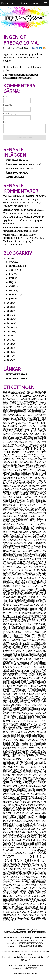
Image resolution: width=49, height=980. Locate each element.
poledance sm (20, 512)
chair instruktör (17, 601)
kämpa (38, 435)
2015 (9, 340)
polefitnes (18, 681)
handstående (26, 684)
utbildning (41, 547)
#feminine (9, 409)
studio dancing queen (24, 859)
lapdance (42, 784)
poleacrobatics (39, 690)
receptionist (29, 744)
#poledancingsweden (14, 671)
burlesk (42, 809)
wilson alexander (25, 409)
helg (18, 631)
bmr (32, 435)
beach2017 (41, 443)
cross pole (9, 514)
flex (6, 480)
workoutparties (12, 642)
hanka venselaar (12, 584)
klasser (36, 801)
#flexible (41, 769)
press (34, 519)
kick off (15, 876)
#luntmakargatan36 (37, 525)
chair (43, 846)
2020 (9, 319)
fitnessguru (10, 763)
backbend (8, 703)
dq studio (11, 455)
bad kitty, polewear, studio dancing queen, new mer (24, 834)
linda (14, 755)
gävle (43, 709)
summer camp (27, 804)
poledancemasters (12, 884)
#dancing (35, 503)
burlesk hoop (24, 668)
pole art (20, 507)
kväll (41, 660)
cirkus (26, 773)
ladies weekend (19, 910)
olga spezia (30, 646)
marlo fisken (19, 757)
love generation (12, 878)
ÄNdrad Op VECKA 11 (32, 210)
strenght (14, 738)
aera (28, 649)
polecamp (24, 796)
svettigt (8, 634)
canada (34, 405)
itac (44, 395)
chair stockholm (37, 817)
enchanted (31, 708)
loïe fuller (21, 438)
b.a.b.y (20, 588)
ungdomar (14, 916)
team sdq (37, 706)
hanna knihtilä (38, 587)
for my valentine (23, 440)
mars (12, 291)
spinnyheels (9, 623)
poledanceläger (38, 673)
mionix (43, 432)
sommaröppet (12, 504)
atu (22, 900)
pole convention (28, 735)
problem (37, 411)
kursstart (14, 796)
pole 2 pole (20, 522)
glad (44, 411)
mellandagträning (29, 919)
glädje (43, 688)
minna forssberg (11, 595)
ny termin (15, 787)
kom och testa (38, 506)
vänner (7, 891)
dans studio (29, 842)
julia (6, 873)
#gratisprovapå (33, 561)
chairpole (41, 750)
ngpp (31, 719)
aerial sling (17, 773)
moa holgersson (36, 592)
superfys (42, 598)
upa (44, 698)
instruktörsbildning (14, 499)
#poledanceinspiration (15, 525)
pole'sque (31, 441)
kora (44, 444)
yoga (26, 754)
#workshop (27, 831)
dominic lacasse (38, 440)
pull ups (15, 646)
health (8, 433)
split (31, 723)
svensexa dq (33, 755)
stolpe (43, 498)
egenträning (30, 820)
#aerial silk (32, 498)
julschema (9, 631)
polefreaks (9, 446)
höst (29, 757)
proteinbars (40, 685)
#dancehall (24, 712)
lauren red (33, 438)
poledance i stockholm (22, 458)
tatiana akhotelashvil (35, 900)
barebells (10, 588)
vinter (33, 704)
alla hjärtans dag (26, 528)
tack (44, 588)
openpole (14, 546)
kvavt (16, 903)
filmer (37, 633)
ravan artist (34, 422)
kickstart (8, 443)
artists (25, 674)
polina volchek (25, 728)
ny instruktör (24, 600)
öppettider (9, 622)
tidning (35, 560)
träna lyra (25, 606)
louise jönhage (16, 754)
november (29, 433)
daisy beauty (9, 685)
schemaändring (39, 476)
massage (8, 585)
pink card (41, 687)
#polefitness (32, 522)
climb (22, 646)
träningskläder (13, 530)
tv (10, 480)
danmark (33, 549)
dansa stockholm (28, 769)
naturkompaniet (12, 654)
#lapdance (41, 708)
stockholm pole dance (31, 515)
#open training (10, 463)
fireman (8, 701)
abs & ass (41, 538)
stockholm (23, 846)
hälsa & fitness (13, 568)
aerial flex (40, 822)
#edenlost (16, 865)
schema (42, 463)
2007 (9, 360)
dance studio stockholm (27, 848)
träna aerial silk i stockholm (18, 798)
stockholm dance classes (33, 619)
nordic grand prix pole (15, 815)
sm (44, 836)
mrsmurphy (41, 918)
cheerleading (27, 891)
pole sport (33, 477)
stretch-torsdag (24, 446)
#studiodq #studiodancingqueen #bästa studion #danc (24, 637)
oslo (19, 636)
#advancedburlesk (13, 641)
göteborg (41, 739)
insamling (21, 615)
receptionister (33, 588)
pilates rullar (38, 425)
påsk (30, 809)
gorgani (29, 411)
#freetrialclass (38, 644)
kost (44, 642)
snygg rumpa (22, 660)
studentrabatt (12, 560)
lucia (38, 916)
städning (29, 898)
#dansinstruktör (21, 520)
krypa (32, 406)
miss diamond (39, 911)
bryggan (13, 655)
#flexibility (34, 811)
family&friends (12, 517)
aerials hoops (10, 736)
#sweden (19, 542)
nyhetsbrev (21, 741)
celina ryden (17, 611)
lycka (24, 620)
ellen (34, 703)
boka (34, 776)
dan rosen (41, 731)
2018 (9, 327)
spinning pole (31, 736)
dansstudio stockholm (28, 463)
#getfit (12, 728)
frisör (43, 601)
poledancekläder (30, 403)
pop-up (43, 733)
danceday (8, 649)
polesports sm (39, 787)
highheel (41, 735)
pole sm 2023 (9, 682)
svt (36, 622)
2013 (9, 348)
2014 (9, 344)
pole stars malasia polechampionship (24, 413)
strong (29, 622)
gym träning (39, 536)
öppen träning (21, 493)
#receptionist (33, 601)
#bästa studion (28, 455)
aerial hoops (26, 482)
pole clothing (19, 749)
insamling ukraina (31, 655)
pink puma (37, 798)
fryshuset (8, 577)
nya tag (7, 687)
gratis (23, 817)
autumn (42, 620)
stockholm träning (13, 430)
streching (41, 398)
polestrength (35, 795)
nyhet (7, 790)
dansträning (35, 693)
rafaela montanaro (37, 539)
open (44, 768)
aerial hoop (9, 844)
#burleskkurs (17, 871)
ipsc (44, 762)
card (26, 425)
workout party (24, 658)
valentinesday (39, 658)
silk (44, 806)
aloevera (35, 884)
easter (16, 701)
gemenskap (27, 541)
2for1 (36, 446)
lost (18, 900)
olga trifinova (39, 684)
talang (19, 633)
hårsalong (18, 433)
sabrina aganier (38, 427)
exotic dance (40, 871)
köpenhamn (25, 703)
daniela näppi (22, 746)
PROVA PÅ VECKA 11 (34, 217)
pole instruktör (11, 509)
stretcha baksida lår (29, 400)
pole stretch (23, 495)
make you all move (22, 752)
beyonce (7, 646)
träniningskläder (18, 868)
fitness (22, 472)
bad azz (17, 919)
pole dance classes (31, 642)
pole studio (24, 506)
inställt (42, 549)
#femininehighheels (21, 617)
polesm (30, 771)
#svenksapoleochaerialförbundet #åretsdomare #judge (24, 421)
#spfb (43, 417)
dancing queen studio (36, 466)
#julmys (25, 560)
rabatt (38, 765)
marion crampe (16, 870)
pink (6, 806)
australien (9, 538)
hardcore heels (32, 611)
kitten (29, 749)
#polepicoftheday (38, 696)
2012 (9, 352)
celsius (42, 663)
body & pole (18, 820)
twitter (28, 579)
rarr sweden (9, 921)
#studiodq (39, 850)
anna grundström (34, 569)
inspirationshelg (12, 590)
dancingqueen (18, 501)
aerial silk (17, 842)
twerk (38, 509)
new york (41, 577)
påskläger (8, 919)
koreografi (32, 657)
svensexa (31, 512)
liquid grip (29, 685)
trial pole (37, 395)
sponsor (21, 736)
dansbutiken (40, 906)
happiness (41, 868)
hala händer (40, 873)
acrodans (17, 628)
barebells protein (12, 709)
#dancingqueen (39, 490)
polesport (36, 835)
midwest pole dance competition (30, 913)
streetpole (36, 617)
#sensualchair (29, 679)
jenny (33, 520)
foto (38, 580)
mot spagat (25, 876)
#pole (25, 841)
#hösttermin (10, 731)
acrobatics (27, 584)
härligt (8, 741)
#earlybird (31, 443)
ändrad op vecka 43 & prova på (24, 165)
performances (39, 749)
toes (6, 870)
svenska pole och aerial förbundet (20, 715)
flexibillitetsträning (35, 730)
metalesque (9, 900)
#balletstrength (38, 606)
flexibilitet (40, 469)
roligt (33, 739)
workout (23, 552)
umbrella (9, 492)
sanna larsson (27, 784)
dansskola (41, 512)
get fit (13, 436)
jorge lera (33, 660)
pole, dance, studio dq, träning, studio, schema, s (24, 461)
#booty (21, 763)
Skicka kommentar (25, 138)
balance (7, 773)
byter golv (9, 704)
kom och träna (11, 482)
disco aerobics (23, 582)
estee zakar (36, 903)
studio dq (34, 449)
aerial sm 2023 (38, 573)
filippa (16, 739)
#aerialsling (23, 519)
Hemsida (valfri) (10, 114)
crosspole (27, 479)
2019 (9, 323)
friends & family (31, 523)
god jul (11, 539)
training (9, 495)
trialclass (37, 647)
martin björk (39, 865)
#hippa (11, 776)
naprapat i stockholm (13, 614)
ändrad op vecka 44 (17, 160)
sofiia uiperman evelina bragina (19, 394)
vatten (43, 446)
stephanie (8, 679)
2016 (9, 336)
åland (26, 533)
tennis (39, 402)
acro (28, 835)
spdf (9, 636)
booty (22, 484)
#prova (11, 657)
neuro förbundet (12, 620)
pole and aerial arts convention (24, 888)
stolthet (8, 666)
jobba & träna (34, 781)
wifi (22, 395)
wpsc (9, 615)
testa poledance (38, 533)
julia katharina (22, 435)
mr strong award (30, 878)
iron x (6, 796)
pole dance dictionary (23, 911)
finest (28, 706)
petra (40, 838)
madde (36, 429)
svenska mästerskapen (28, 492)
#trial (38, 585)
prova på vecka (39, 757)
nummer (42, 919)
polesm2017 (36, 698)
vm (15, 555)
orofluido (29, 871)
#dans (35, 809)
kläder (14, 526)
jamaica (19, 887)
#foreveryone (10, 429)
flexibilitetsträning (13, 485)
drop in (22, 918)
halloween (40, 558)
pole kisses (29, 681)
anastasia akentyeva (14, 700)
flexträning (40, 669)
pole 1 (19, 413)
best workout (25, 558)
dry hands (41, 714)
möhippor (22, 812)
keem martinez (30, 682)
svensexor (41, 528)
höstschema (24, 503)
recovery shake (34, 444)
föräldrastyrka (22, 886)
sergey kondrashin (32, 887)
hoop (29, 800)
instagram (27, 536)
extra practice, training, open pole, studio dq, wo (24, 802)
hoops (6, 477)
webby (20, 450)
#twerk (42, 746)
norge (17, 744)
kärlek (24, 739)
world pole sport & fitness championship (24, 782)
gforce (35, 879)
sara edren (23, 881)
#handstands (9, 746)
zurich (22, 531)
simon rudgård (32, 733)
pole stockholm (33, 472)
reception (41, 520)
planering (26, 884)
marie (43, 781)
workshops (9, 809)
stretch (15, 823)
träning (32, 841)
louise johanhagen (18, 690)
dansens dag (22, 704)
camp (7, 823)
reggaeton (22, 406)
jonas (20, 424)
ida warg (37, 541)
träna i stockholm (25, 822)
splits (36, 663)
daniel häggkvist (32, 485)
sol (20, 738)
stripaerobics (26, 546)
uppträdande (30, 830)
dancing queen (34, 452)
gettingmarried (12, 425)
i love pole (28, 765)
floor (23, 771)
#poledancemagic (12, 769)
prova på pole (39, 479)
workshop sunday (22, 557)
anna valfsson (15, 609)
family (27, 647)
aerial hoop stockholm (17, 565)
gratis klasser (20, 717)
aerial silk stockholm (20, 490)
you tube (18, 714)
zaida (38, 628)
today (6, 892)
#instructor (25, 526)
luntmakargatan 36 (19, 795)
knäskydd (15, 883)
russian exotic (29, 609)
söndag (42, 503)
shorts (27, 902)
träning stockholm (37, 819)
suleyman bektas (21, 577)
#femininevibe (20, 781)
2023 (9, 307)
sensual (36, 565)
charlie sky (34, 692)
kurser (7, 831)
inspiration (10, 496)
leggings (9, 413)
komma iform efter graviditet (19, 894)
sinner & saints (27, 580)
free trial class (31, 623)
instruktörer (30, 838)
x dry (43, 408)
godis (39, 894)
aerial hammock (38, 668)
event (38, 534)
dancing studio (18, 460)
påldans (42, 622)
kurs (11, 836)
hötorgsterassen (38, 905)
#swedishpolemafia (27, 596)
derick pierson (11, 735)
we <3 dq (8, 628)
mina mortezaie (27, 595)
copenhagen (25, 587)
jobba (7, 526)
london (14, 484)
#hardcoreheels (20, 719)
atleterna (32, 868)
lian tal (15, 395)
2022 (9, 311)
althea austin (30, 687)
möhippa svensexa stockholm (31, 788)
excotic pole (10, 450)
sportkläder (9, 397)
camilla (15, 684)
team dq (42, 736)
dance (7, 465)
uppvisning (20, 825)
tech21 (43, 429)
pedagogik (9, 908)
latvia (6, 913)
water (31, 918)
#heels (18, 627)
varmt (33, 630)
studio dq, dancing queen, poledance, (24, 777)
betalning (27, 865)
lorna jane (40, 711)
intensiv (42, 657)
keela (12, 440)
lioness (42, 627)
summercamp (9, 507)
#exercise (34, 627)
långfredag (40, 409)
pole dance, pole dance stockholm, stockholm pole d (24, 761)
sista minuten (10, 914)
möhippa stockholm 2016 (30, 419)
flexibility (9, 468)
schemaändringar (12, 804)
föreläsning (21, 657)
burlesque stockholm (14, 727)
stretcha (8, 752)
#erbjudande (40, 889)
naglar (8, 549)
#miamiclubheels (28, 677)
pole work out (38, 671)
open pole (35, 846)
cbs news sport (18, 661)
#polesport (9, 801)
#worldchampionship (31, 709)
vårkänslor (33, 620)
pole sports (30, 501)
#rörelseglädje (39, 392)
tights (9, 421)
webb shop (20, 538)
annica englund (15, 592)
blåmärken (9, 688)
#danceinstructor (13, 550)
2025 (9, 259)
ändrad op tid (39, 579)
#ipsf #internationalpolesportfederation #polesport (24, 722)
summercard (40, 891)
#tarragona (13, 400)
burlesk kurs (40, 723)
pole (44, 457)
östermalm (18, 830)
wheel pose (36, 600)
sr (37, 406)
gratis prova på (24, 487)
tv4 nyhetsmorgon (14, 441)
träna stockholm (29, 875)
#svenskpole (10, 650)
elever (24, 468)
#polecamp (41, 542)
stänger (22, 561)
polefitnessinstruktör (35, 507)
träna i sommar (31, 514)
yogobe (7, 712)
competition (31, 825)
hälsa (17, 549)
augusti (14, 270)
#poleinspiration (11, 760)
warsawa (13, 596)
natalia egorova (12, 663)
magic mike (34, 408)
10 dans (33, 577)
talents (20, 685)
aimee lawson (20, 695)
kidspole (24, 427)
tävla (13, 630)
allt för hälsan (37, 496)
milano (12, 392)
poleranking (34, 604)
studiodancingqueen (13, 838)
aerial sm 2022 (17, 673)
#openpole (41, 841)
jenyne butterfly (30, 598)
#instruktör (40, 480)
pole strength (16, 477)
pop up (17, 606)
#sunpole (25, 701)
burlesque (10, 784)
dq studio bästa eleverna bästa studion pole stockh (24, 839)
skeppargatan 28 (12, 875)
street (28, 395)
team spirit (10, 733)
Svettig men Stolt (17, 374)
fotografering (10, 593)
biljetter (41, 630)
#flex (31, 636)
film (6, 539)
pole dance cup (32, 550)
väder (27, 671)
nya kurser (31, 768)
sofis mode (10, 658)
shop (44, 795)
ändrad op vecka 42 (17, 173)
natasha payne (10, 444)
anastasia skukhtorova (14, 544)
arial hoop (21, 742)
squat (22, 916)
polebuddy (41, 652)
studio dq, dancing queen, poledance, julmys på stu (24, 773)
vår (30, 777)
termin (10, 523)
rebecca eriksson (38, 712)
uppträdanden (21, 539)
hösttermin (23, 573)
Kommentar (8, 122)
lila (33, 876)
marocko (21, 444)
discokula (13, 668)
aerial (34, 461)
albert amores (30, 430)
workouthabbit (32, 432)
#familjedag (40, 914)
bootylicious (28, 480)
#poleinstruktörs (38, 814)
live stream (31, 531)
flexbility (41, 744)
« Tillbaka (22, 48)
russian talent (11, 419)
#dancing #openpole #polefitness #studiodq (24, 456)
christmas (31, 574)
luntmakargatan (23, 836)
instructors (26, 787)
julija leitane (12, 725)
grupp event (40, 681)
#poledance (16, 841)
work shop (37, 836)
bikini (43, 633)
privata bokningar (14, 792)
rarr (25, 408)
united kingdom (25, 566)
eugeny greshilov (20, 693)
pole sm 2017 (17, 687)
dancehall (9, 819)
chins (38, 433)
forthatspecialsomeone (15, 416)
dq (11, 830)
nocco (33, 674)
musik (21, 706)
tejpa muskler (23, 905)
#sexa (34, 750)
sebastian (8, 897)
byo (21, 903)
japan (27, 903)
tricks (6, 738)
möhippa (8, 808)
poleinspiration (32, 747)
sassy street (23, 555)
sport (13, 747)
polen (43, 692)
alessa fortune (11, 580)
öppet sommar (22, 547)
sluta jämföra (33, 910)
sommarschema (30, 517)
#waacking (34, 746)
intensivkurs (10, 811)
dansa (43, 485)
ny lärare (25, 644)
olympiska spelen (23, 585)
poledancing (20, 534)
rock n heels (40, 898)
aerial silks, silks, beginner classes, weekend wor (24, 611)
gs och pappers (28, 892)
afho (19, 750)
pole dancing (10, 788)
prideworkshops (38, 881)
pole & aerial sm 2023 (16, 696)
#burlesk (42, 825)
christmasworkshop (13, 579)
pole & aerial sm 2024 (14, 898)
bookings (35, 902)
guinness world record (33, 725)
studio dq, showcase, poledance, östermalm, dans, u (24, 562)
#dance (23, 466)
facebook (30, 763)
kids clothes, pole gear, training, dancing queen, (24, 895)
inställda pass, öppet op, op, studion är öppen (24, 778)
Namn (6, 96)
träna (17, 468)
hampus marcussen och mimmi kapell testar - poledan (24, 398)
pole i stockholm (12, 541)
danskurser (10, 573)
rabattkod (41, 677)
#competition (22, 698)
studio (34, 493)
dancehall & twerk (36, 484)
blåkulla (21, 392)
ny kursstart (40, 804)
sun (26, 568)
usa (22, 760)
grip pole (30, 544)
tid (5, 400)
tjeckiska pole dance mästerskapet (24, 603)
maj (11, 282)
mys (44, 419)
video (25, 811)
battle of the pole (25, 844)
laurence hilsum (23, 776)
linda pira (19, 443)
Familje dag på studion (19, 169)
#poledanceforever (32, 631)
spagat (21, 593)
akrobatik (41, 830)
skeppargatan (27, 823)
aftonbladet (26, 663)
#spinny (16, 703)
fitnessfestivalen (12, 571)
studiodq (37, 458)
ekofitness (25, 634)
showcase (22, 496)
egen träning (21, 819)
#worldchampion (32, 614)
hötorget (27, 738)
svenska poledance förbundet (31, 790)
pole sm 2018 (40, 719)
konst (6, 440)
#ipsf (6, 754)
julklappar (36, 634)
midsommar (29, 714)
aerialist (36, 752)
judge (16, 587)
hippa (19, 514)
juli (11, 274)
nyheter (31, 534)
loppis (26, 402)
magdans (18, 679)
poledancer (23, 630)
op (5, 842)
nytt (32, 555)
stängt (7, 395)
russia (38, 700)
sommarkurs (21, 809)
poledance (13, 452)
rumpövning (22, 417)
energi (7, 747)
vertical (16, 634)
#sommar (8, 714)
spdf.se (7, 781)
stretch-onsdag (23, 801)
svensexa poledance (24, 553)
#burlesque (9, 708)
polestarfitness (12, 674)
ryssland (33, 754)
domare (22, 755)
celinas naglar (26, 711)
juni (11, 278)
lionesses (28, 633)
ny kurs (41, 441)
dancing (24, 814)
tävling (7, 458)
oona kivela (30, 542)
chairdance (24, 827)
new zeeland (32, 641)
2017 (9, 332)
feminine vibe (39, 584)
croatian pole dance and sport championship (24, 665)
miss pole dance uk (36, 661)
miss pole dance (31, 593)
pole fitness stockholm (33, 590)
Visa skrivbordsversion (25, 974)
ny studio (20, 747)
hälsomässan (20, 808)
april (12, 286)
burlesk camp (10, 574)
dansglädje (18, 800)
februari (14, 295)
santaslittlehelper (18, 625)
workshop (26, 476)
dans (9, 842)
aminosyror (40, 394)
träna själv (40, 779)
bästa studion (24, 849)
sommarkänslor (38, 582)
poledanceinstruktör (14, 498)
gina (44, 700)
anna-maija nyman (22, 720)
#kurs (43, 641)
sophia (31, 906)
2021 (9, 315)
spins (20, 655)
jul (12, 781)
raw (16, 561)
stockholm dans (38, 701)
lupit (12, 913)
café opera (9, 542)
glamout (8, 693)
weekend (42, 758)
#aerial (14, 472)
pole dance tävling (26, 766)
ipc (14, 615)
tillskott (29, 870)
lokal (22, 604)
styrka (36, 828)
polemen (42, 766)
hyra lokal (22, 692)
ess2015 (22, 411)
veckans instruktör (13, 902)
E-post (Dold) (9, 105)
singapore (20, 708)
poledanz (8, 557)
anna (33, 547)
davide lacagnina (26, 731)
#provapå (42, 493)
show (19, 811)
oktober (14, 262)
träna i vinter (10, 600)
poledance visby (11, 411)
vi (26, 864)
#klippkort (29, 897)
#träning (32, 808)
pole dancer (40, 555)
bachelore (34, 416)
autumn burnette (22, 879)
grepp (25, 504)
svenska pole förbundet (24, 729)
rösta (43, 634)
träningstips (19, 669)
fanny (6, 916)
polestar (20, 622)
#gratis (9, 758)
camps (22, 511)
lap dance (41, 703)
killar (20, 733)
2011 (9, 356)
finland (14, 712)
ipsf (35, 482)
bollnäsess (35, 417)
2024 (9, 303)
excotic (16, 891)
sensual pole (40, 771)
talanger (30, 727)
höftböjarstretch (25, 429)
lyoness (19, 682)
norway (19, 623)
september (15, 266)
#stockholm (16, 831)
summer (22, 574)
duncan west (23, 405)
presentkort (10, 692)
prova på (42, 461)
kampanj (42, 438)
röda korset (40, 897)
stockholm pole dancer (34, 571)
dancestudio (40, 566)
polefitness (9, 848)
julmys (38, 544)
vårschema (9, 522)
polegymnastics (11, 644)
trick (43, 752)
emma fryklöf (21, 723)
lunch (7, 639)
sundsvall (41, 715)
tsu (44, 647)
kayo (39, 596)
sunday (13, 790)
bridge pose (16, 402)
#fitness (7, 820)
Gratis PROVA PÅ (15, 177)
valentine (8, 534)
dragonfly (19, 649)
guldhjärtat (11, 604)
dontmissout (10, 405)
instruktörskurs (24, 828)
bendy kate (30, 499)
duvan (35, 886)
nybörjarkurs (12, 768)
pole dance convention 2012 (33, 576)
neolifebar (18, 897)
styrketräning (34, 511)
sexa (44, 522)
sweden (42, 593)
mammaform (19, 639)
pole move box (28, 628)
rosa (44, 509)
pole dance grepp (27, 509)
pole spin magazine (35, 424)
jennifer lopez (38, 649)
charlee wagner (38, 557)
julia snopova (11, 711)
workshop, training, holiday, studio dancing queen (24, 651)
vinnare (39, 870)
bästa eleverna (11, 827)
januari (14, 299)
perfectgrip (40, 876)
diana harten (10, 660)
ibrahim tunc (39, 495)
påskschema (22, 906)
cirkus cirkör (10, 906)
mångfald (41, 414)
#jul (24, 549)
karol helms (22, 397)
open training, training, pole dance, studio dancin (24, 488)
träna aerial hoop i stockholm (25, 806)
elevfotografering (23, 666)
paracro (9, 558)
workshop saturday (36, 639)
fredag (8, 553)
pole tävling (11, 511)
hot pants (26, 750)
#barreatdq (34, 688)
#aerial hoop (10, 487)
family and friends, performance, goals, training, (24, 792)
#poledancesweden (37, 796)
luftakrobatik (39, 800)
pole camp (13, 503)
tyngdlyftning (11, 427)
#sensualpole (10, 750)
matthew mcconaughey (27, 908)
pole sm (41, 808)
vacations (30, 916)
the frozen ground (26, 914)
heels (43, 403)
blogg (35, 504)
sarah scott (21, 688)
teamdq (30, 700)
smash (18, 408)
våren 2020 (41, 892)
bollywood (31, 538)
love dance (33, 742)
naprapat (26, 627)
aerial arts (36, 827)
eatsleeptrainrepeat (36, 883)
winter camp (26, 758)
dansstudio (41, 842)
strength (32, 815)
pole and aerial (11, 771)
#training (17, 479)
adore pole (16, 480)
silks (25, 477)
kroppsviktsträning (37, 695)
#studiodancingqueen (20, 853)
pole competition (37, 552)
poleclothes (35, 717)
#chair (15, 817)
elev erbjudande (25, 469)
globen (8, 717)
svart (36, 666)
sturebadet (35, 568)
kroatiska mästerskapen (21, 873)
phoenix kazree (28, 654)
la (40, 522)
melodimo (19, 864)
